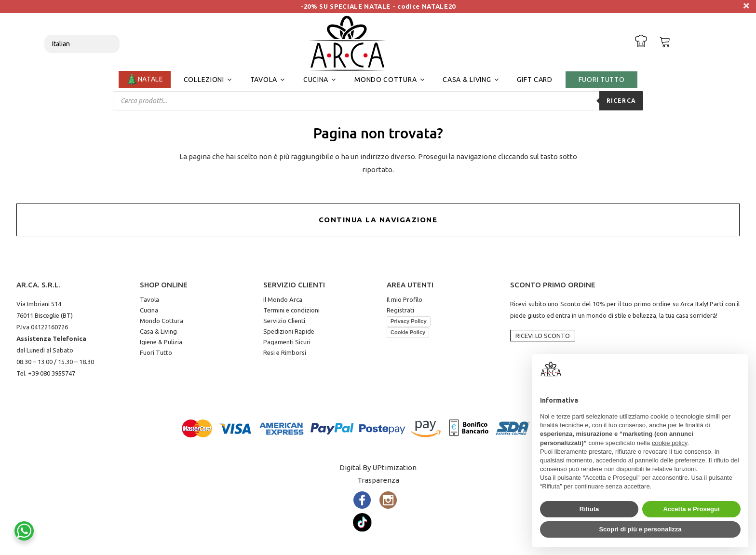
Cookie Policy (408, 332)
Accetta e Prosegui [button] (691, 509)
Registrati (400, 310)
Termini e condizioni (291, 310)
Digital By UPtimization (378, 467)
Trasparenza (378, 480)
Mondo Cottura (162, 321)
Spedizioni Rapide (289, 331)
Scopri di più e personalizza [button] (640, 529)
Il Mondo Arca (283, 299)
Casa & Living (158, 331)
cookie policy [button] (669, 443)
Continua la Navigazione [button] (378, 220)
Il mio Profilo (405, 299)
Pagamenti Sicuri (287, 342)
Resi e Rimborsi (285, 352)
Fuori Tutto (156, 352)
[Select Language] (82, 44)
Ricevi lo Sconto (543, 336)
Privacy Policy (409, 321)
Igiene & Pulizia (161, 342)
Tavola (149, 299)
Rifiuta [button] (589, 509)
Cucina (149, 310)
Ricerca (621, 101)
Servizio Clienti (284, 321)
